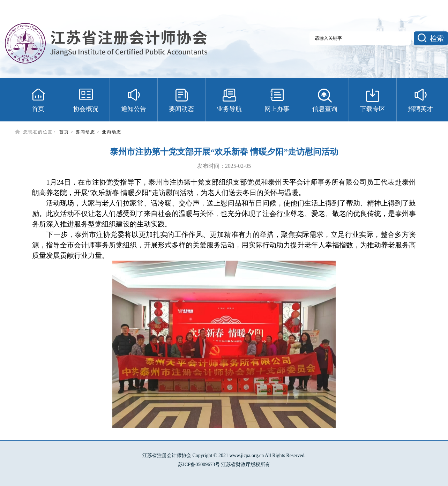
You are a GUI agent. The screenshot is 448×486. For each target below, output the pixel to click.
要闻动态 (85, 132)
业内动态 (112, 132)
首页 (64, 132)
